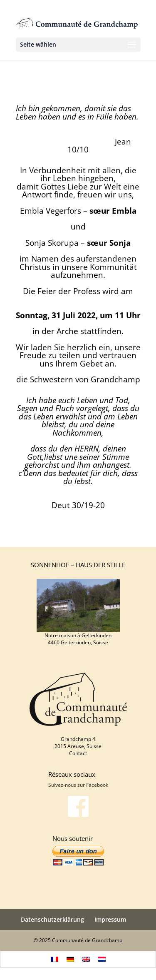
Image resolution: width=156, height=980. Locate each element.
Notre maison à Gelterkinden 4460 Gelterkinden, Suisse (78, 639)
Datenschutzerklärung (52, 919)
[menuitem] (54, 959)
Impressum (110, 919)
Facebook (97, 785)
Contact (78, 753)
